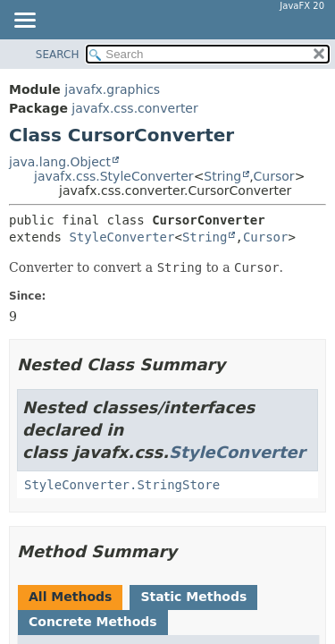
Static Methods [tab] (193, 597)
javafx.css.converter (134, 108)
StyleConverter (121, 237)
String (222, 176)
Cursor (274, 176)
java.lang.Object (60, 162)
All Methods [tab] (70, 597)
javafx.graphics (112, 89)
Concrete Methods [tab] (93, 622)
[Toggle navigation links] (24, 21)
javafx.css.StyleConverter (114, 176)
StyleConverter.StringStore (122, 485)
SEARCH (58, 55)
